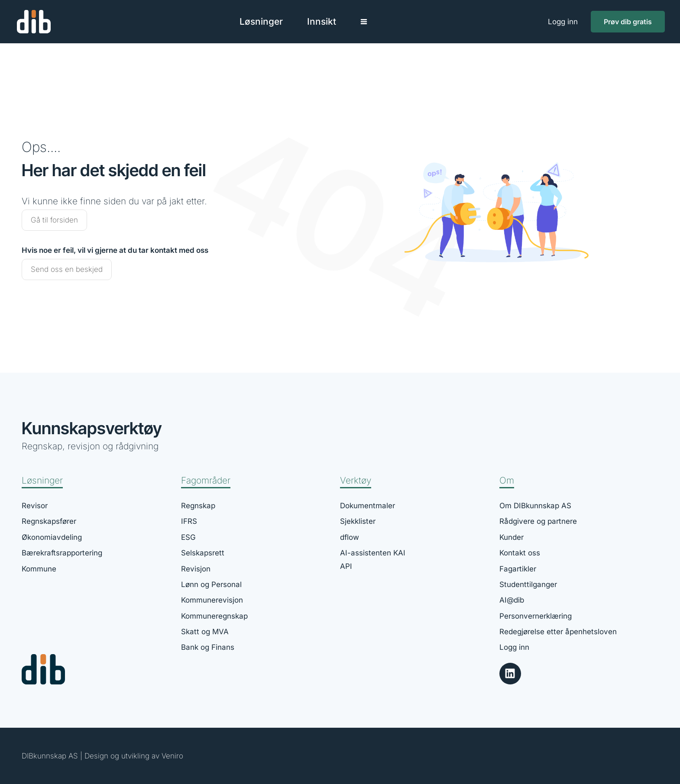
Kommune (39, 569)
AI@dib (512, 600)
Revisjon (196, 569)
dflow (350, 537)
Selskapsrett (203, 553)
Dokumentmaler (368, 506)
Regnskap (198, 506)
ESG (188, 537)
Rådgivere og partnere (538, 521)
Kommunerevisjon (212, 600)
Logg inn (563, 22)
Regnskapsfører (49, 521)
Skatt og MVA (205, 632)
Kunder (512, 537)
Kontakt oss (520, 553)
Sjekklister (358, 521)
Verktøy (356, 480)
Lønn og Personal (211, 584)
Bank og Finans (208, 647)
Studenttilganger (528, 584)
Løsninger (42, 480)
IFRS (189, 521)
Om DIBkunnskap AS (535, 506)
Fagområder (206, 480)
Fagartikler (518, 569)
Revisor (35, 506)
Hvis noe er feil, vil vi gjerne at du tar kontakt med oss (115, 250)
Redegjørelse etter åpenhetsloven (558, 632)
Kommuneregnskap (214, 616)
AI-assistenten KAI (373, 553)
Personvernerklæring (536, 616)
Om (507, 480)
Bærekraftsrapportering (62, 553)
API (346, 566)
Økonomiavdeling (52, 537)
